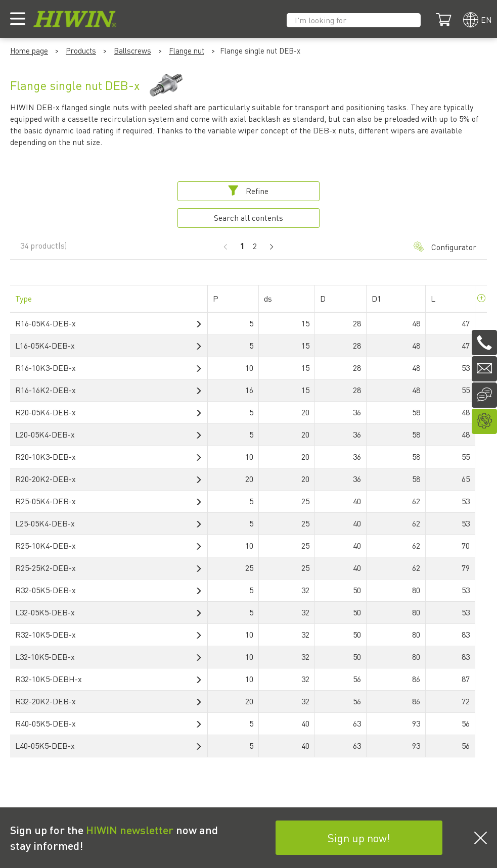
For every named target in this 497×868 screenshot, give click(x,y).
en (486, 19)
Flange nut (187, 51)
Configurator (445, 247)
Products (81, 51)
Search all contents (248, 218)
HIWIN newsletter (130, 830)
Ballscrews (132, 51)
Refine (248, 191)
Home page (29, 51)
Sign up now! (359, 838)
